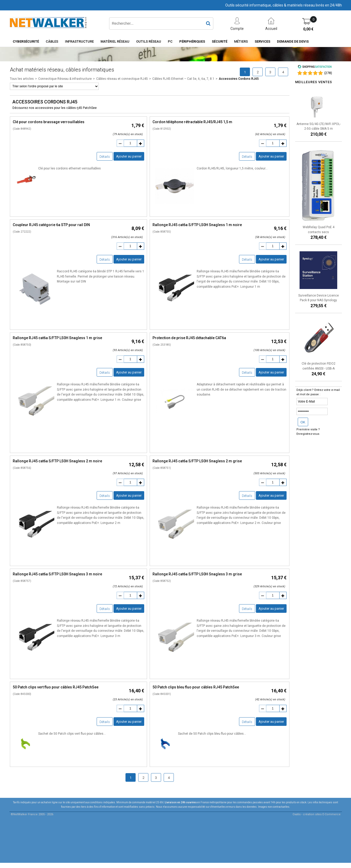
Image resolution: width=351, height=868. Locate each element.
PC (170, 41)
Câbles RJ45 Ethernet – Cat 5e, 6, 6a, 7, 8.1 (183, 79)
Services (262, 41)
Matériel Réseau (115, 41)
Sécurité (220, 41)
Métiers (241, 41)
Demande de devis (293, 41)
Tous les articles (22, 79)
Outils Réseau (149, 41)
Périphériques (192, 41)
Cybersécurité (26, 41)
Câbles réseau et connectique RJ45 (122, 79)
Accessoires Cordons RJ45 (239, 79)
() (328, 73)
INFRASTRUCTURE (79, 41)
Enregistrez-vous (308, 434)
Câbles (52, 41)
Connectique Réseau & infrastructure (65, 79)
